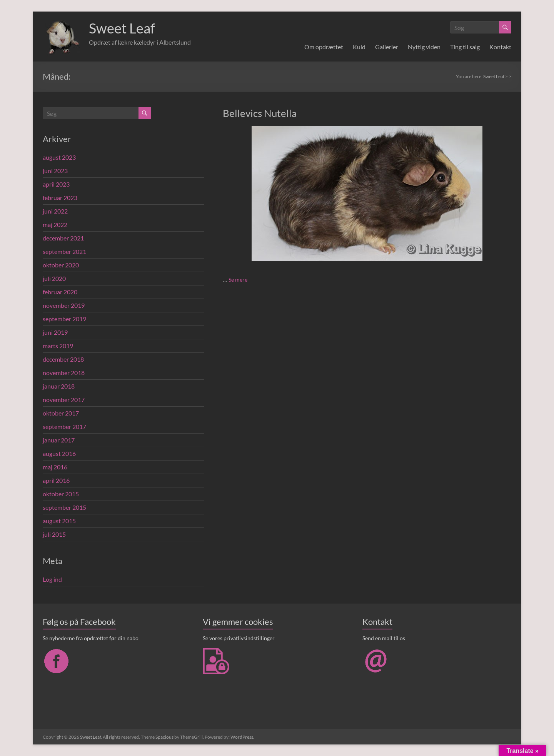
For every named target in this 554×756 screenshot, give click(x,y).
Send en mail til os (384, 638)
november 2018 (64, 373)
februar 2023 (60, 198)
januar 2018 (59, 386)
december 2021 (63, 238)
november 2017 (64, 400)
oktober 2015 (61, 494)
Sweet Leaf (122, 28)
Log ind (52, 579)
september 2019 (64, 319)
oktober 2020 (61, 265)
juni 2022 (55, 211)
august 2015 (59, 521)
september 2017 (64, 426)
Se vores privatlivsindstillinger (239, 638)
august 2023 (59, 157)
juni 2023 (55, 171)
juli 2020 (54, 278)
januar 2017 (59, 440)
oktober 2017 (61, 413)
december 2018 (63, 359)
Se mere (238, 280)
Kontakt (500, 47)
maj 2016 (55, 467)
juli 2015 (54, 534)
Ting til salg (465, 47)
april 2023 (56, 184)
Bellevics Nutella (260, 113)
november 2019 (64, 305)
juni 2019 (55, 332)
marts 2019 (58, 346)
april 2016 (56, 480)
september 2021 (64, 251)
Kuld (359, 47)
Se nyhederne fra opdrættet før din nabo (91, 638)
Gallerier (387, 47)
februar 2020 (60, 292)
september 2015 (64, 507)
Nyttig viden (424, 47)
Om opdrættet (324, 47)
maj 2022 (55, 224)
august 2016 (59, 453)
